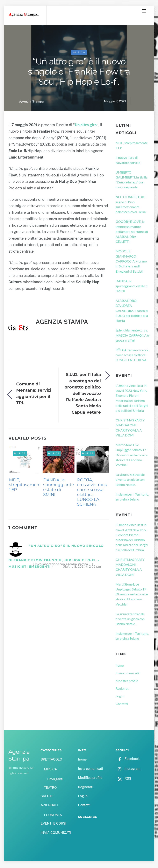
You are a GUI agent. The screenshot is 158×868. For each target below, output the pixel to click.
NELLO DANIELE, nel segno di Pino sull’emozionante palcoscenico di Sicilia (131, 206)
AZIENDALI (49, 807)
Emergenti (55, 781)
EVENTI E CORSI (53, 825)
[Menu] (144, 11)
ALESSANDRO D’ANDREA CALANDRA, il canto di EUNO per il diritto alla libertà (132, 312)
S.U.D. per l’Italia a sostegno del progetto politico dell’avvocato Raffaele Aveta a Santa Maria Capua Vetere (83, 395)
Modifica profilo (127, 682)
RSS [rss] (123, 780)
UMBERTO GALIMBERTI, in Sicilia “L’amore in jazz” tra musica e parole (132, 181)
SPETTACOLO (51, 761)
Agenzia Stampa (31, 103)
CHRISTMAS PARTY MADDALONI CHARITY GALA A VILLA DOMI (130, 429)
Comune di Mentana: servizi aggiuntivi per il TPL (34, 395)
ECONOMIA (53, 817)
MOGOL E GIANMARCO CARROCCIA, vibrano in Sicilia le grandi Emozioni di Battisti (131, 263)
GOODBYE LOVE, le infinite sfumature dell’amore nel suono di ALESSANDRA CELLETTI (132, 233)
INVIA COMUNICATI (56, 834)
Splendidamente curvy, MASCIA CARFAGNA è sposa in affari (132, 337)
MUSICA (79, 54)
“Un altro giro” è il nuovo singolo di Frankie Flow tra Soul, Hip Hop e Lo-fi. (79, 73)
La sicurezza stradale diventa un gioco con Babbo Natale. (130, 481)
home (120, 667)
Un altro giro (86, 127)
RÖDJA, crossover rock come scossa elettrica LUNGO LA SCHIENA (92, 494)
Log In (120, 698)
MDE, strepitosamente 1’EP (26, 486)
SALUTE (47, 798)
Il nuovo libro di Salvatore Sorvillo (128, 162)
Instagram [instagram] (128, 770)
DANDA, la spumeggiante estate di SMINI (59, 489)
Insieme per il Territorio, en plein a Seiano (132, 498)
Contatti (122, 705)
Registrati (123, 690)
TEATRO (50, 789)
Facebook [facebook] (128, 760)
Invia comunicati (127, 675)
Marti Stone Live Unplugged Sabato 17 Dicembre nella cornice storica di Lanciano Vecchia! (132, 456)
